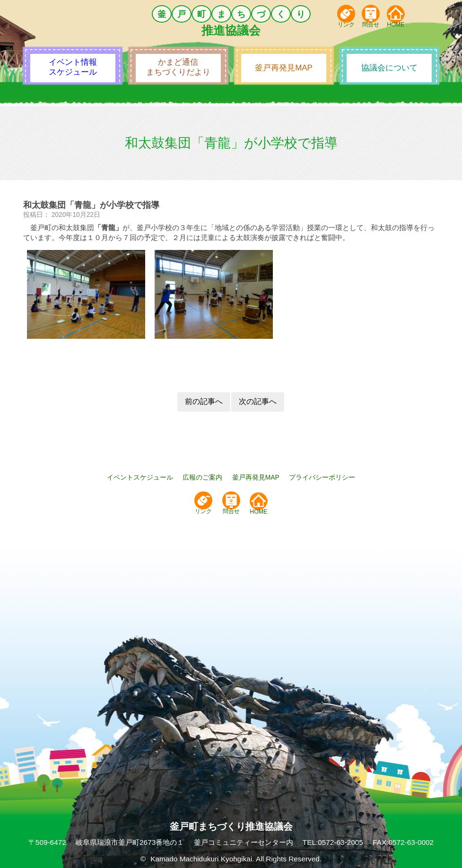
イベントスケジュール (140, 477)
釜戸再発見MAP (256, 477)
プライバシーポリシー (322, 477)
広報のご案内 (202, 477)
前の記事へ (204, 401)
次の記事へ (258, 401)
